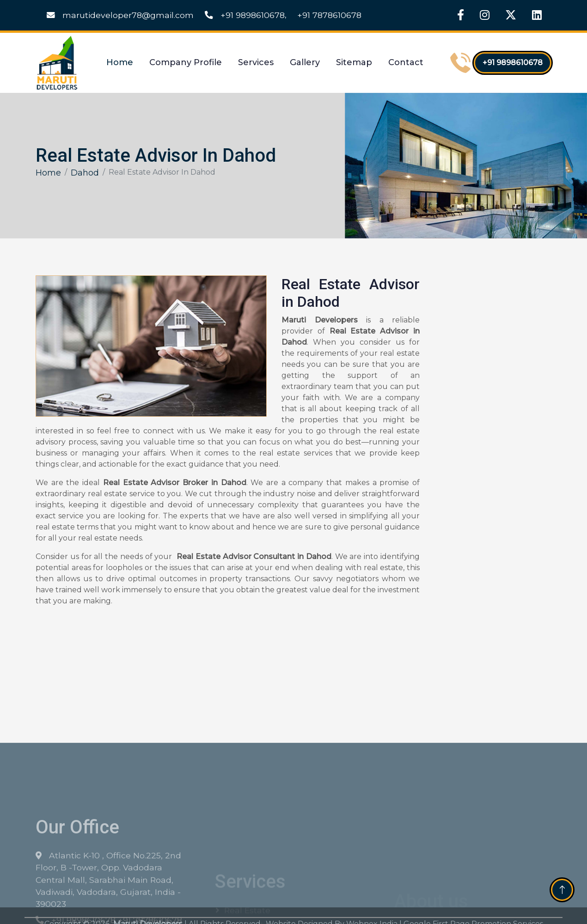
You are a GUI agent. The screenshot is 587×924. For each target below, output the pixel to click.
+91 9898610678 (245, 15)
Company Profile (186, 62)
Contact (406, 62)
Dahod (85, 173)
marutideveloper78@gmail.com (120, 15)
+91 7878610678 (329, 15)
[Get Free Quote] (490, 425)
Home (120, 62)
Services (256, 62)
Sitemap (354, 62)
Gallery (305, 62)
